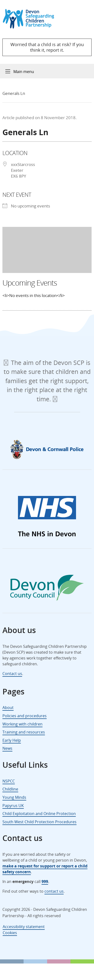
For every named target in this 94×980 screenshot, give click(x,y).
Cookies (10, 933)
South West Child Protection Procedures (39, 822)
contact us (54, 891)
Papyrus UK (13, 806)
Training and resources (24, 732)
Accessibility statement (24, 927)
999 (45, 881)
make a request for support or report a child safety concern (45, 869)
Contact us (12, 674)
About (8, 708)
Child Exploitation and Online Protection (39, 814)
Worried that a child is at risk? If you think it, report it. (47, 47)
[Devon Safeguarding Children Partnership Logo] (31, 27)
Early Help (12, 740)
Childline (10, 789)
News (7, 748)
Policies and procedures (25, 716)
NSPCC (9, 781)
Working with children (22, 724)
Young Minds (14, 797)
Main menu (24, 72)
